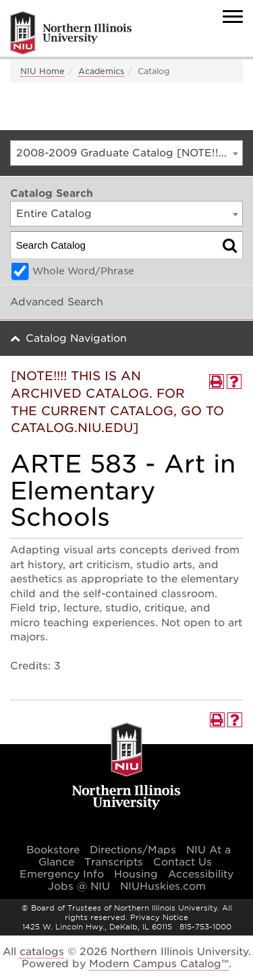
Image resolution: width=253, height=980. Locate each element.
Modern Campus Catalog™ (159, 964)
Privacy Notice (159, 917)
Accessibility (201, 874)
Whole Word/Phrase (83, 271)
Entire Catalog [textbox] (54, 214)
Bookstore (53, 850)
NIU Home (43, 71)
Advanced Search (57, 302)
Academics (101, 71)
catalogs (42, 952)
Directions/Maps (133, 850)
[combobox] (126, 153)
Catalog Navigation (76, 338)
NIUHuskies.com (163, 886)
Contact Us (182, 862)
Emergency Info (62, 874)
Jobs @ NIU (79, 886)
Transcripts (114, 862)
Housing (136, 874)
